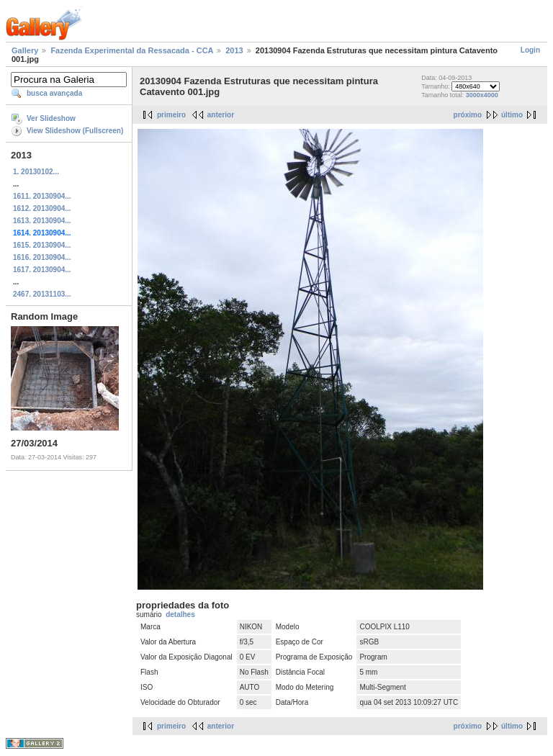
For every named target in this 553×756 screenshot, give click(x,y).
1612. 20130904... (42, 208)
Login (530, 50)
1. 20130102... (36, 172)
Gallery (25, 50)
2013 (234, 50)
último (512, 115)
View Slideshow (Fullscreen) (75, 131)
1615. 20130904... (42, 245)
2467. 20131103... (42, 294)
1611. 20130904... (42, 196)
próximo (468, 115)
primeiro (171, 115)
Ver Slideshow (51, 118)
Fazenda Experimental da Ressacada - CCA (132, 50)
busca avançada (54, 93)
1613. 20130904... (42, 221)
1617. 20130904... (42, 270)
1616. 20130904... (42, 257)
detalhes (180, 615)
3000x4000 (482, 95)
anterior (221, 115)
